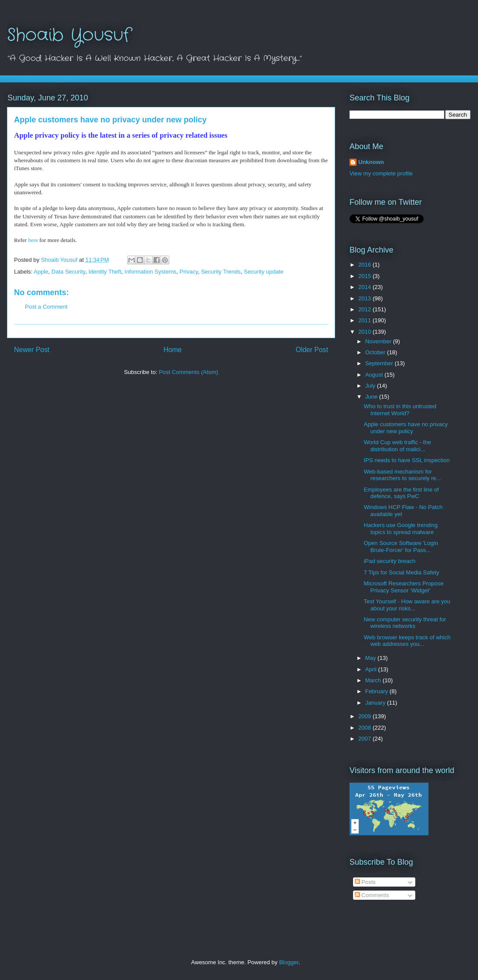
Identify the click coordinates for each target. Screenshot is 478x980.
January (376, 703)
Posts (365, 882)
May (371, 658)
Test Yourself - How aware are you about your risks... (407, 605)
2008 (366, 728)
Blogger (289, 962)
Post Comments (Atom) (188, 372)
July (371, 386)
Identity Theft (105, 272)
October (376, 352)
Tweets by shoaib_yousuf (46, 79)
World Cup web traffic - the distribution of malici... (397, 446)
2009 (366, 716)
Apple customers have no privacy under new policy (405, 428)
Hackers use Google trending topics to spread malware (400, 529)
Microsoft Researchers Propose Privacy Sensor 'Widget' (403, 587)
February (378, 691)
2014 (366, 287)
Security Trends (221, 272)
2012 (366, 309)
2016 (366, 265)
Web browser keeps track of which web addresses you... (407, 641)
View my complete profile (381, 173)
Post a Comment (46, 307)
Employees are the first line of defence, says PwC (401, 493)
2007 (366, 739)
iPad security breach (389, 561)
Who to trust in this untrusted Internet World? (400, 410)
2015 (366, 276)
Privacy (189, 272)
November (379, 341)
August (375, 375)
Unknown (371, 162)
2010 (366, 332)
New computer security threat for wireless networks (405, 623)
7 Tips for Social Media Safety (401, 572)
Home (173, 350)
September (380, 363)
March (374, 680)
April (372, 669)
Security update (264, 272)
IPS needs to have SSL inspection (407, 460)
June (372, 397)
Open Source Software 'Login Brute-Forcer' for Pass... (401, 547)
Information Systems (151, 272)
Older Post (312, 350)
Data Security (68, 272)
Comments (372, 895)
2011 (366, 320)
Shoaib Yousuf (69, 35)
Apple (41, 272)
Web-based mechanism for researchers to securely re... (402, 475)
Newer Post (32, 350)
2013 (366, 298)
